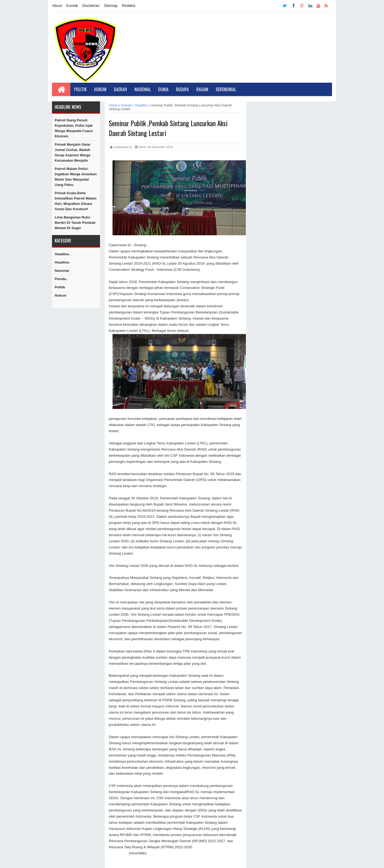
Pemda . (61, 279)
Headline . (63, 254)
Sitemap (111, 6)
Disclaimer (91, 6)
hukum (61, 295)
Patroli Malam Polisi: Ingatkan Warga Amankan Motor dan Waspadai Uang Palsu (76, 177)
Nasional (143, 89)
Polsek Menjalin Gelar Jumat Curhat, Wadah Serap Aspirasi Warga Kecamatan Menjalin (73, 152)
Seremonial (226, 89)
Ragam (202, 89)
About (57, 6)
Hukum (100, 89)
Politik (80, 89)
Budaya (182, 89)
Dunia (163, 89)
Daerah (120, 89)
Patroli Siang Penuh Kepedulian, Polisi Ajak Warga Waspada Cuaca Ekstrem (74, 128)
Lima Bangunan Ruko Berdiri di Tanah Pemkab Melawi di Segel (75, 223)
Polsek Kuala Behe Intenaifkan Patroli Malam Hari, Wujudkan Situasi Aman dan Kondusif (76, 201)
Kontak (72, 6)
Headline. (62, 262)
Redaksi (129, 6)
